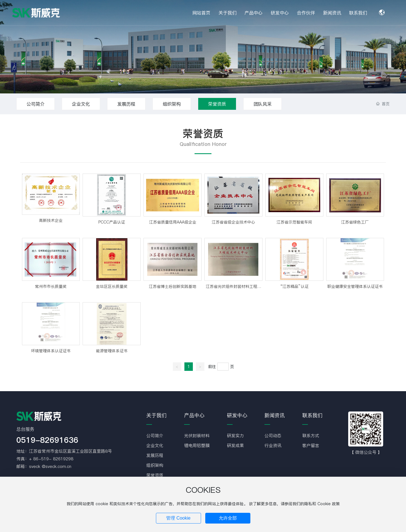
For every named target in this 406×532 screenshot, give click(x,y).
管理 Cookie (178, 518)
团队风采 (262, 104)
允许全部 (228, 518)
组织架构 (172, 104)
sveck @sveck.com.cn (50, 466)
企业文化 (81, 104)
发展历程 (126, 104)
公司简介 (36, 104)
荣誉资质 (217, 104)
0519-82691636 (47, 440)
